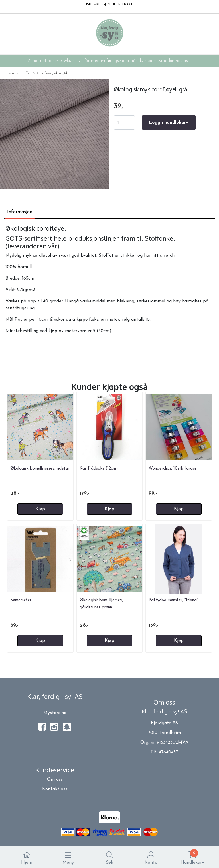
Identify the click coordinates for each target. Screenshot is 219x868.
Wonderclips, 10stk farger (173, 469)
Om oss (55, 779)
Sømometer (21, 600)
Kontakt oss (55, 789)
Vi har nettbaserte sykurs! (51, 61)
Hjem (10, 73)
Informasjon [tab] (20, 212)
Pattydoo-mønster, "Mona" (173, 600)
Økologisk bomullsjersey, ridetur (40, 469)
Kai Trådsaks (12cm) (99, 469)
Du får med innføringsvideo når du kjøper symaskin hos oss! (134, 61)
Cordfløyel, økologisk (51, 74)
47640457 (168, 752)
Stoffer (24, 74)
